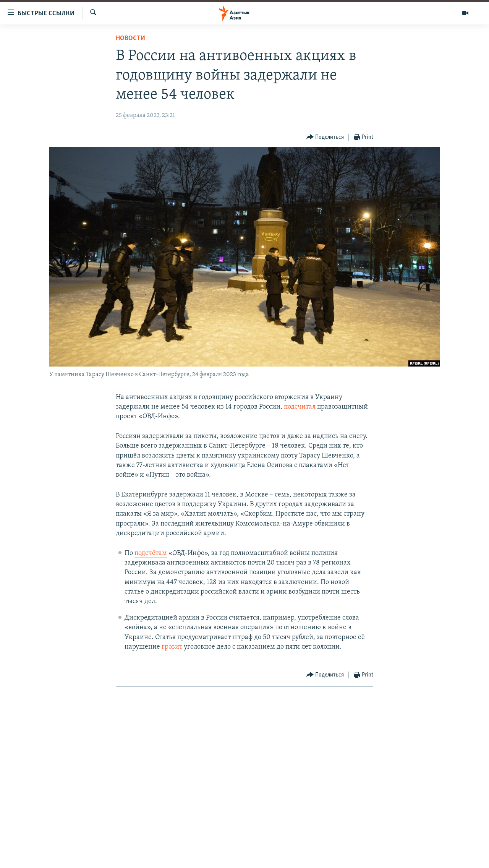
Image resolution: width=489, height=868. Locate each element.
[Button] (325, 137)
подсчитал (300, 407)
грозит (172, 647)
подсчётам (151, 553)
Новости (130, 38)
